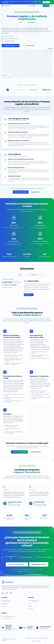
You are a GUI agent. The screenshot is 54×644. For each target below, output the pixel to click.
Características (6, 601)
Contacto (31, 609)
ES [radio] (34, 6)
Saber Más (29, 295)
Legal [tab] (20, 275)
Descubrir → (46, 2)
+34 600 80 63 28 (8, 618)
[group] (32, 6)
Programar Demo (36, 452)
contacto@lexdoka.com (9, 616)
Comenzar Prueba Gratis (17, 564)
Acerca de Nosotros (33, 601)
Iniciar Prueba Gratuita (21, 192)
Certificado (27, 257)
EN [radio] (30, 6)
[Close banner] (52, 2)
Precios (4, 606)
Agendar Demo (35, 192)
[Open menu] (52, 6)
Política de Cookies (37, 641)
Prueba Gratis (46, 6)
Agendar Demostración (39, 564)
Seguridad (4, 604)
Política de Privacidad (31, 638)
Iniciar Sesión (39, 6)
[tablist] (27, 275)
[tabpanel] (27, 288)
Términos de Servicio (43, 638)
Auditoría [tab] (35, 275)
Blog (29, 604)
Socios (30, 606)
